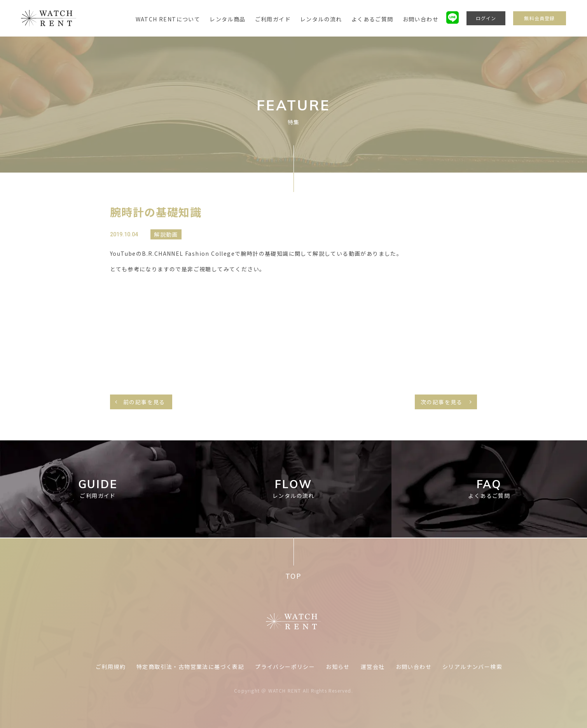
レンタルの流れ (321, 19)
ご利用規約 (111, 667)
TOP (293, 576)
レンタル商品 (227, 19)
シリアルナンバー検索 (472, 667)
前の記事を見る (144, 402)
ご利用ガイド (273, 19)
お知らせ (338, 667)
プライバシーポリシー (285, 667)
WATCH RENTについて (168, 19)
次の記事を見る (442, 402)
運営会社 (373, 667)
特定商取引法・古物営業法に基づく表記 (190, 667)
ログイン (486, 18)
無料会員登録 (539, 18)
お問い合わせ (421, 19)
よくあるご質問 (372, 19)
